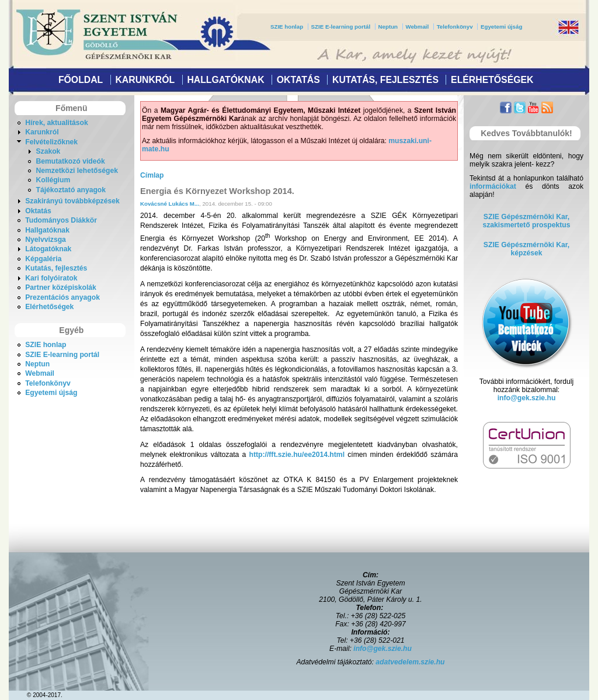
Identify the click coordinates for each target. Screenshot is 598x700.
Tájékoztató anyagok (71, 190)
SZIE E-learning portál (341, 27)
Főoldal (81, 80)
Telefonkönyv (455, 27)
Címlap (152, 175)
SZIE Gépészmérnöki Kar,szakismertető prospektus (527, 221)
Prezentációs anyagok (62, 297)
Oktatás (298, 80)
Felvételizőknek (51, 142)
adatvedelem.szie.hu (410, 662)
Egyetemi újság (501, 27)
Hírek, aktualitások (56, 123)
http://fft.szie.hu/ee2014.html (297, 455)
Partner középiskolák (61, 287)
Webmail (417, 27)
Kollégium (53, 180)
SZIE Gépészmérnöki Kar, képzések (526, 249)
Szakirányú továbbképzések (72, 201)
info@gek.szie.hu (527, 398)
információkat (493, 186)
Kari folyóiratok (51, 278)
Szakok (48, 151)
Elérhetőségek (492, 80)
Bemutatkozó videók (70, 161)
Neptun (388, 27)
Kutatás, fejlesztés (385, 80)
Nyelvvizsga (46, 240)
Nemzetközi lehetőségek (77, 171)
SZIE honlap (287, 27)
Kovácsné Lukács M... (170, 204)
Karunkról (145, 80)
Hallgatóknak (225, 80)
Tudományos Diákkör (61, 220)
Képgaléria (43, 259)
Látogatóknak (48, 249)
